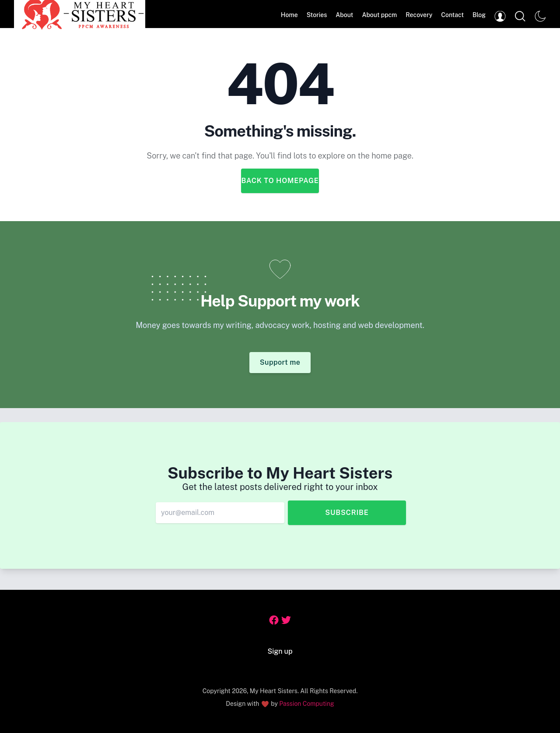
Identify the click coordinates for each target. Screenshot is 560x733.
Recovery (419, 15)
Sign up (280, 651)
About (344, 15)
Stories (317, 15)
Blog (479, 15)
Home (289, 15)
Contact (452, 15)
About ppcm (379, 15)
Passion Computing (306, 704)
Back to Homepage (280, 181)
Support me (280, 362)
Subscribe (347, 513)
